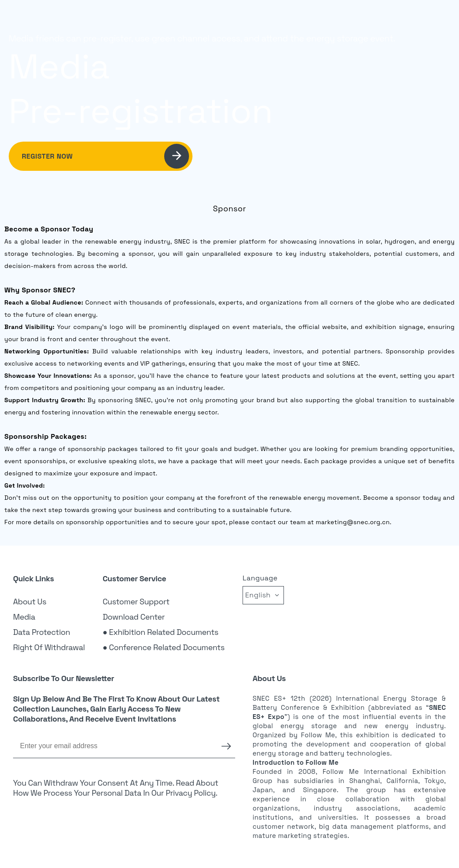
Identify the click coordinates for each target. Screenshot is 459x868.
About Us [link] (30, 602)
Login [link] (408, 19)
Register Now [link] (105, 156)
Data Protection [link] (42, 632)
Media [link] (24, 617)
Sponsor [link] (349, 20)
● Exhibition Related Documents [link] (161, 632)
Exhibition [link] (284, 20)
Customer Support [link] (136, 602)
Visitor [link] (318, 20)
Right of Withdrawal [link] (49, 647)
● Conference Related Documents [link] (164, 647)
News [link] (378, 20)
